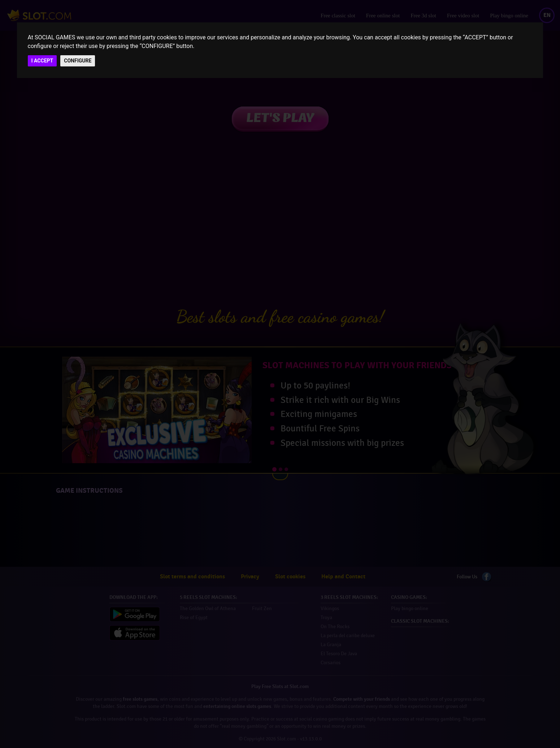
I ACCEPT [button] (42, 61)
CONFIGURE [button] (78, 61)
